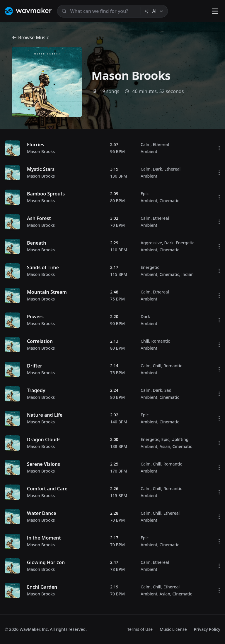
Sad (168, 390)
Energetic (185, 243)
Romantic (160, 341)
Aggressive (151, 243)
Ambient (149, 151)
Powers (35, 317)
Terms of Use (140, 629)
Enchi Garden (42, 587)
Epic (145, 194)
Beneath (37, 243)
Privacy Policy (207, 629)
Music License (173, 629)
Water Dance (42, 513)
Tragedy (36, 390)
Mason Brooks (41, 151)
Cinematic (169, 201)
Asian (165, 446)
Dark (157, 169)
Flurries (36, 145)
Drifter (35, 366)
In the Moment (44, 538)
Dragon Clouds (44, 439)
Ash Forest (39, 218)
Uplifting (180, 439)
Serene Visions (44, 464)
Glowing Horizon (46, 562)
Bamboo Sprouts (46, 194)
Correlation (40, 341)
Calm (146, 144)
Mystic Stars (41, 169)
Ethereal (161, 144)
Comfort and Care (47, 489)
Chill (145, 341)
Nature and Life (45, 415)
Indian (187, 274)
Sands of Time (43, 267)
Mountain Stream (47, 292)
